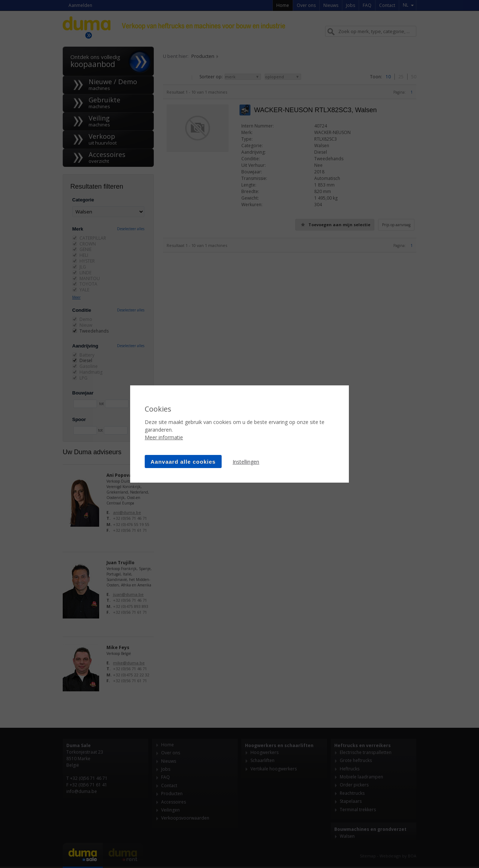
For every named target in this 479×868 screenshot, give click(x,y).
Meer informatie (164, 437)
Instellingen (246, 462)
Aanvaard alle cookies (183, 462)
